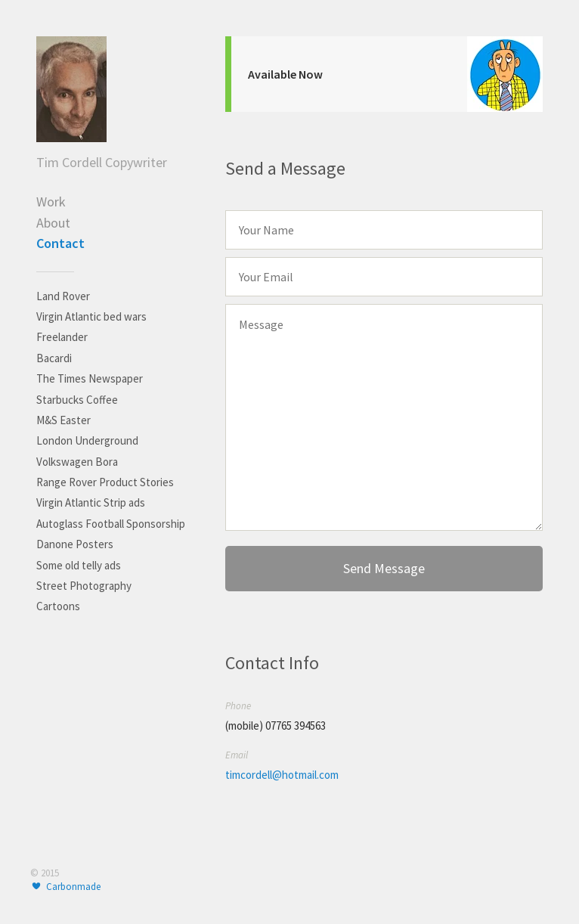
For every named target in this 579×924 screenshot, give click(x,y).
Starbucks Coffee (77, 400)
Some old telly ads (79, 565)
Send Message (384, 568)
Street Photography (84, 586)
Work (51, 202)
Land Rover (63, 296)
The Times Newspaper (90, 378)
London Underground (87, 440)
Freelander (62, 337)
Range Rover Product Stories (105, 482)
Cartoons (58, 606)
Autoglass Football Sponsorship (111, 524)
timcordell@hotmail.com (282, 775)
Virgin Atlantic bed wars (91, 316)
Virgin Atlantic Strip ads (91, 502)
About (53, 223)
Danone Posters (75, 544)
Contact (60, 243)
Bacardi (54, 358)
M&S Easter (63, 420)
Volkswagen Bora (77, 462)
